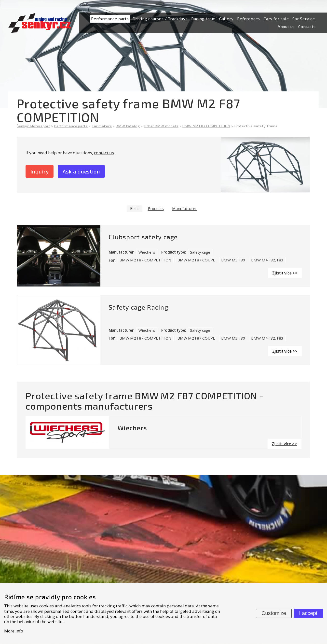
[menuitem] (110, 19)
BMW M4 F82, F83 (267, 260)
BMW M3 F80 (233, 260)
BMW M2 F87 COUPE (196, 260)
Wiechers (147, 253)
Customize (274, 613)
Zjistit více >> (285, 273)
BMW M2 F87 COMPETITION (145, 260)
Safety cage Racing (138, 308)
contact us (104, 153)
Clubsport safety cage (143, 238)
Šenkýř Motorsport (33, 126)
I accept (308, 613)
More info (14, 631)
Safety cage (200, 253)
